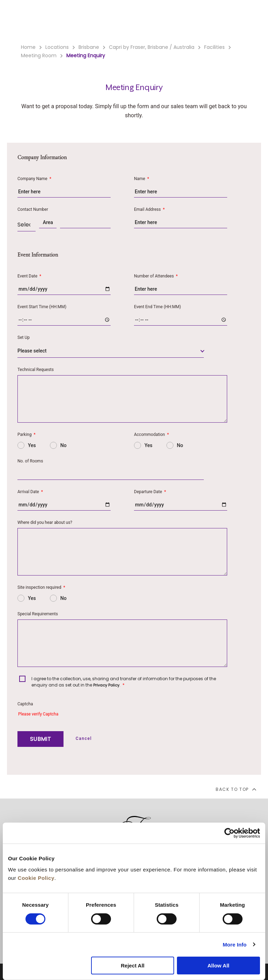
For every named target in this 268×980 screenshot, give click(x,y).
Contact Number (33, 209)
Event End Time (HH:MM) (157, 307)
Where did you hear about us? (45, 522)
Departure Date (150, 492)
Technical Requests (36, 370)
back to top (236, 789)
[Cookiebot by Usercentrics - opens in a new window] (229, 833)
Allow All (218, 966)
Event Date (29, 276)
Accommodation (151, 435)
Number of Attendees (156, 276)
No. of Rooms (30, 461)
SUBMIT (40, 739)
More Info (234, 945)
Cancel (84, 738)
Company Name (34, 179)
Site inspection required (41, 587)
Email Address (149, 209)
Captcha (25, 704)
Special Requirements (38, 614)
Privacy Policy (106, 685)
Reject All (133, 966)
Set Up (24, 337)
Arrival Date (30, 492)
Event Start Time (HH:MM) (42, 307)
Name (142, 179)
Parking (27, 435)
